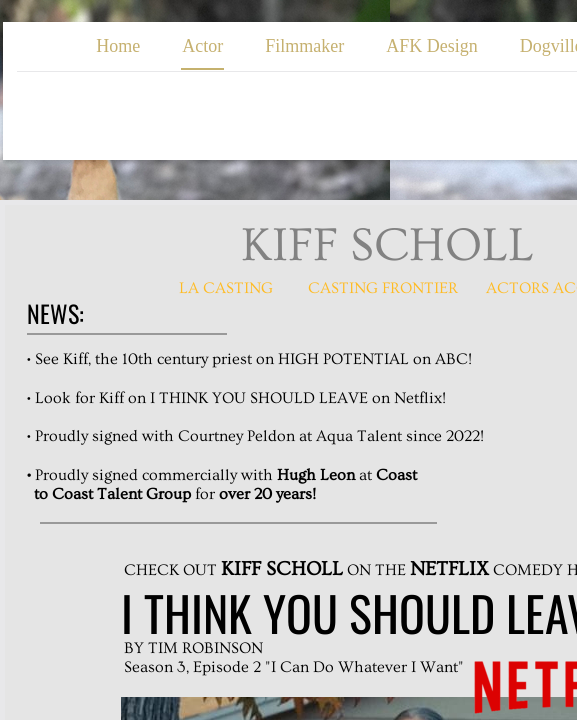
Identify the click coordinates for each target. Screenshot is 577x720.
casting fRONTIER (383, 288)
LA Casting (226, 288)
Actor (202, 46)
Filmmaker (304, 46)
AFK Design (432, 46)
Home (118, 46)
